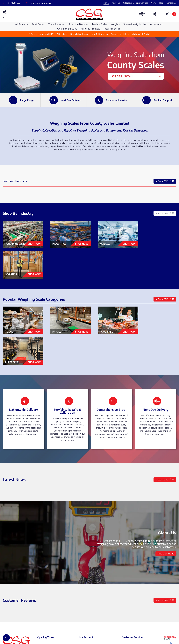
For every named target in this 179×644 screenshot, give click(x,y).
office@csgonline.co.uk (41, 3)
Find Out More (166, 489)
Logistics (158, 242)
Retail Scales (38, 24)
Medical (113, 242)
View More (165, 181)
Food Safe (113, 298)
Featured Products (90, 29)
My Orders (87, 593)
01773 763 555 (14, 3)
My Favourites (89, 600)
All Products (22, 24)
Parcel (68, 298)
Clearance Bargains (67, 29)
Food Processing (23, 243)
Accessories (156, 24)
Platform (158, 298)
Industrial (68, 242)
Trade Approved (57, 24)
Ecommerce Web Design (57, 637)
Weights (115, 24)
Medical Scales (100, 24)
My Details (87, 581)
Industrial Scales (112, 29)
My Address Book (90, 587)
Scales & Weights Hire (135, 24)
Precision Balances (79, 24)
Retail (23, 298)
